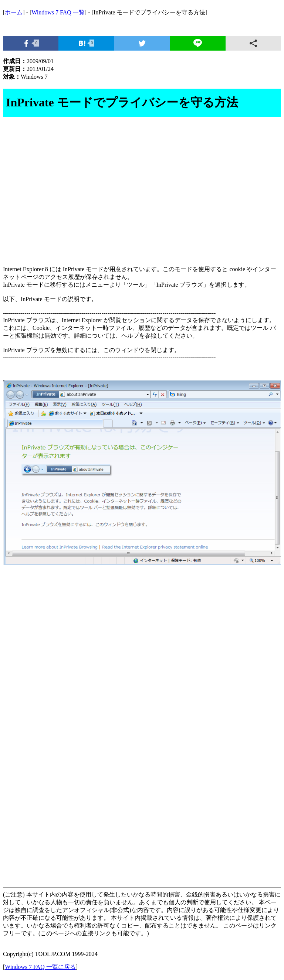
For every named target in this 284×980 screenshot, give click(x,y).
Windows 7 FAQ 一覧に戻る (40, 967)
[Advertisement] (142, 195)
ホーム (14, 12)
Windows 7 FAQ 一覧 (58, 12)
